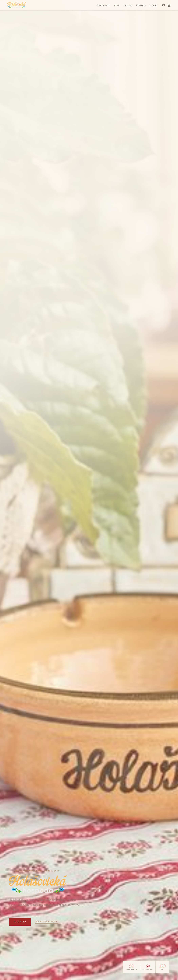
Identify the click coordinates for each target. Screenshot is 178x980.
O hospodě (103, 5)
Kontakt (141, 5)
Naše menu (20, 922)
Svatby (154, 5)
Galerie (128, 5)
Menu (117, 5)
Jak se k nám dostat (47, 921)
